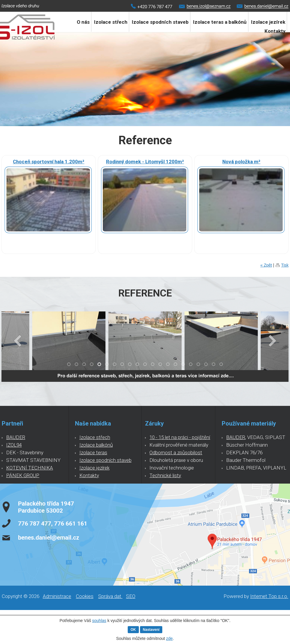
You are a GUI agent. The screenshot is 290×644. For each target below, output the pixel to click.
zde (169, 638)
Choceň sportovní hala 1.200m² (49, 162)
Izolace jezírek (94, 468)
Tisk (285, 265)
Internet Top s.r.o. (269, 596)
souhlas (99, 621)
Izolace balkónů (96, 445)
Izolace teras (93, 453)
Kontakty (275, 31)
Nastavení (151, 630)
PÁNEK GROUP (23, 475)
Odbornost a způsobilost (176, 453)
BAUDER (16, 437)
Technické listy (165, 475)
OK (133, 630)
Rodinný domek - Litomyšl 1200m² (145, 162)
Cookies (85, 596)
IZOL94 (14, 445)
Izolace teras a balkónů (220, 22)
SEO (131, 596)
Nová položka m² (241, 162)
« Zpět (266, 265)
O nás (83, 22)
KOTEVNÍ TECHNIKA (30, 468)
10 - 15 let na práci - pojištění (180, 437)
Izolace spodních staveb (160, 22)
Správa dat (110, 596)
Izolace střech (111, 22)
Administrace (57, 596)
